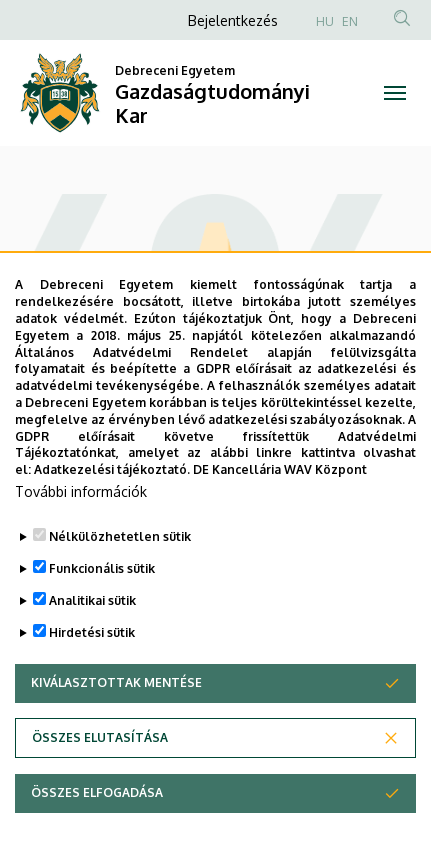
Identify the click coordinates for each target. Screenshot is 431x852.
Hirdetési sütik (92, 632)
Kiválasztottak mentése (116, 682)
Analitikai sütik (92, 600)
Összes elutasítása (100, 737)
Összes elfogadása (97, 792)
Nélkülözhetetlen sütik (120, 536)
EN (350, 21)
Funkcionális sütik (102, 568)
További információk (81, 491)
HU (325, 21)
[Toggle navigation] (395, 93)
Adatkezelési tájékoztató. (112, 469)
